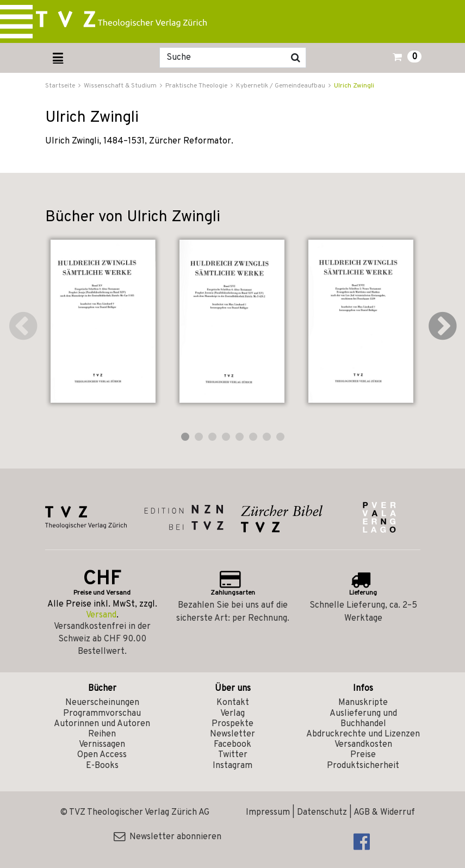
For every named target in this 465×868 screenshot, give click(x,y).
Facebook (232, 745)
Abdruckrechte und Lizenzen (363, 734)
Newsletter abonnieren (168, 837)
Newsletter (232, 734)
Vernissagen (102, 745)
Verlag (232, 714)
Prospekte (232, 724)
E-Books (102, 766)
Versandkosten (363, 745)
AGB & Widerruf (384, 813)
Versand (101, 615)
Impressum (268, 813)
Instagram (232, 766)
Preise (363, 755)
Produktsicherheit (363, 766)
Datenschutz (322, 813)
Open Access (102, 755)
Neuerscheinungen (102, 703)
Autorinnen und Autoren (102, 724)
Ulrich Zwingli (354, 86)
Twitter (233, 755)
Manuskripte (363, 703)
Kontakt (233, 703)
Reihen (102, 734)
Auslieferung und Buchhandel (363, 719)
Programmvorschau (102, 714)
